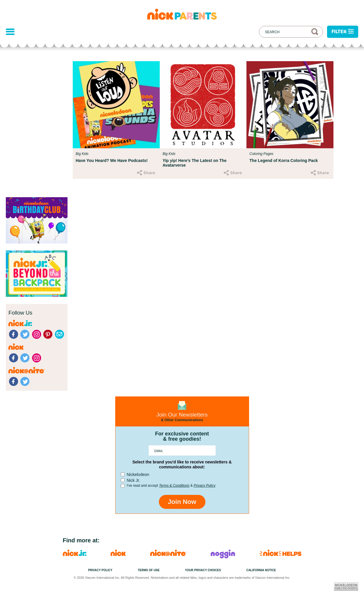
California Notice (261, 570)
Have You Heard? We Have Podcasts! (112, 160)
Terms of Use (149, 570)
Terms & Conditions (174, 486)
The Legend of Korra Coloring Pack (284, 160)
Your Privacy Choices (203, 570)
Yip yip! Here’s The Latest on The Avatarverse (195, 163)
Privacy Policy (204, 486)
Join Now (182, 502)
